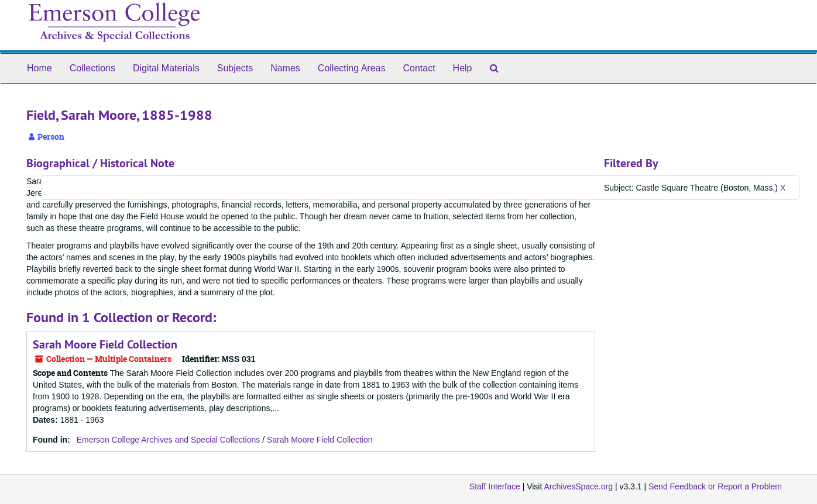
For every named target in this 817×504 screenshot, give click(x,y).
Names (285, 68)
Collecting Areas (352, 68)
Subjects (235, 68)
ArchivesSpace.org (578, 486)
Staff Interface (495, 486)
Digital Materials (166, 68)
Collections (92, 68)
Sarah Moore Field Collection (105, 344)
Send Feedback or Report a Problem (715, 486)
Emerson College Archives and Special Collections (169, 440)
